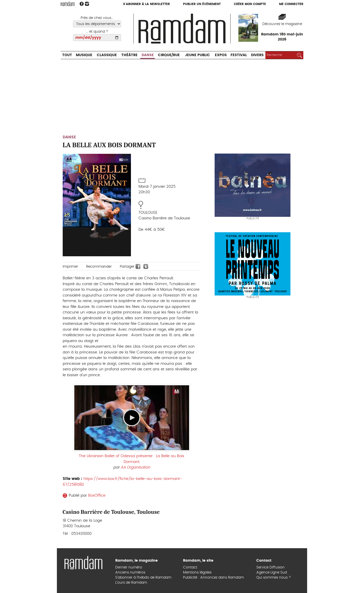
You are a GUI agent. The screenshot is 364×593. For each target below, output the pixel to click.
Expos (221, 55)
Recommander (99, 267)
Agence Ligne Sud (272, 573)
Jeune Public (198, 55)
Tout (67, 55)
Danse (148, 55)
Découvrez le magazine (282, 24)
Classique (107, 55)
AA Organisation (135, 467)
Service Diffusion (270, 567)
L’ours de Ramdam (131, 583)
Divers (257, 55)
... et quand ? (97, 32)
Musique (84, 55)
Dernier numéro (129, 567)
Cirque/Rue (169, 55)
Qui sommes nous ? (274, 578)
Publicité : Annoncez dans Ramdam (213, 578)
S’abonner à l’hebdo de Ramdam (143, 578)
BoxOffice (97, 495)
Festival (239, 55)
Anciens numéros (130, 573)
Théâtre (129, 55)
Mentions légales (197, 573)
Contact (190, 567)
